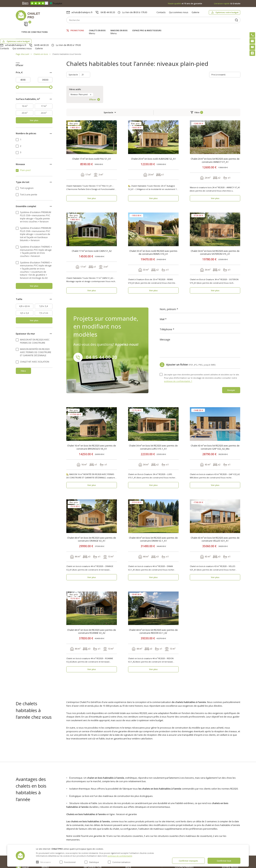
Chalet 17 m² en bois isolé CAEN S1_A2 (92, 196)
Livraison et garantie (94, 834)
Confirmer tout (224, 861)
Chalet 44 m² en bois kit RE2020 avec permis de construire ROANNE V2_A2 (92, 576)
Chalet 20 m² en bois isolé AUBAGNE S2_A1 (153, 104)
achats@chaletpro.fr (82, 12)
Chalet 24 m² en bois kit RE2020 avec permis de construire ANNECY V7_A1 (215, 105)
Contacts (161, 12)
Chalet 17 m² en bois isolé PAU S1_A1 (92, 104)
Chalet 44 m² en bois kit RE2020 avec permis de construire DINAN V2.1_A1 (153, 484)
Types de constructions (34, 28)
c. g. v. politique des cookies (98, 840)
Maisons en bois (119, 28)
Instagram (235, 818)
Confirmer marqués (188, 861)
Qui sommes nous (179, 12)
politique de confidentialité (120, 856)
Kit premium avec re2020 (134, 833)
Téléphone (166, 274)
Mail (162, 264)
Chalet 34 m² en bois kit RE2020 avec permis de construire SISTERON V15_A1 (215, 197)
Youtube (234, 833)
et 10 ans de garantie (185, 3)
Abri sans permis (134, 826)
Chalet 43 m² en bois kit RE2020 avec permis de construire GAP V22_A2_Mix (215, 392)
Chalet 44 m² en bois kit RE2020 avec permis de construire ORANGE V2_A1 (92, 484)
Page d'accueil (22, 38)
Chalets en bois (97, 28)
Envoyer (231, 335)
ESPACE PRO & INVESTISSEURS (147, 28)
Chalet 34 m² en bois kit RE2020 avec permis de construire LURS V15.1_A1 (153, 392)
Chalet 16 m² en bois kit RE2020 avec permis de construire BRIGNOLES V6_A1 (92, 392)
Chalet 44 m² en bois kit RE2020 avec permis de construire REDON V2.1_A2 (153, 576)
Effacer (42, 65)
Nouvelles (89, 823)
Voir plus (34, 120)
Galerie (195, 12)
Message (165, 284)
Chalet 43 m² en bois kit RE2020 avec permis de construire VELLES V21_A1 (215, 484)
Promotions (77, 28)
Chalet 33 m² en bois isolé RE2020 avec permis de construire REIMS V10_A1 (153, 197)
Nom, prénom (168, 254)
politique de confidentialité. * (178, 326)
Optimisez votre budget (227, 12)
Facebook (234, 826)
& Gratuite (227, 3)
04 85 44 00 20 (108, 12)
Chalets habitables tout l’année (67, 38)
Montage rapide (134, 840)
